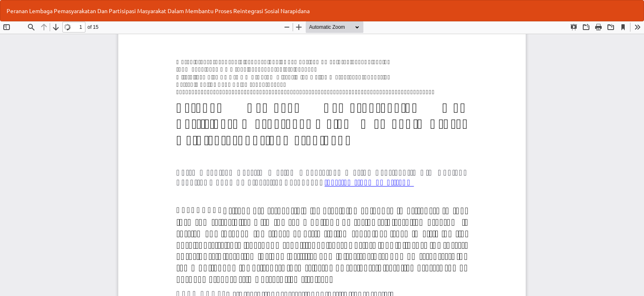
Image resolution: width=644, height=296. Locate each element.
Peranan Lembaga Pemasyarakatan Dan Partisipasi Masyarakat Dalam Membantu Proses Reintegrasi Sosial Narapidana (158, 11)
